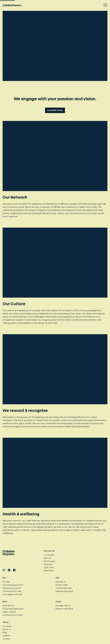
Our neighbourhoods (12, 595)
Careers (6, 636)
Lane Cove (49, 568)
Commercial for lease (13, 615)
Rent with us (8, 606)
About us (7, 630)
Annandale (49, 555)
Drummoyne (49, 561)
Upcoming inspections (13, 585)
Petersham (49, 571)
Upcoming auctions (12, 588)
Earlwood (48, 564)
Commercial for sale (12, 591)
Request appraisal (64, 591)
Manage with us (63, 606)
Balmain (48, 558)
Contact (7, 639)
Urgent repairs (9, 612)
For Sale (6, 582)
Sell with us (61, 582)
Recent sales (62, 585)
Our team (7, 626)
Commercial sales (64, 588)
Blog (5, 633)
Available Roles (55, 111)
